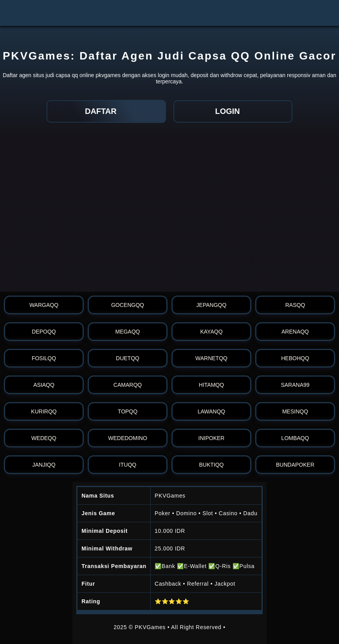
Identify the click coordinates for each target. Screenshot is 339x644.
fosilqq (44, 358)
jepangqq (212, 305)
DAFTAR (106, 111)
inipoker (212, 438)
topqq (128, 411)
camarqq (128, 385)
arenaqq (295, 332)
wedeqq (44, 438)
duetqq (128, 358)
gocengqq (128, 305)
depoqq (44, 332)
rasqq (295, 305)
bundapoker (295, 465)
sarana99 (295, 385)
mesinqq (295, 411)
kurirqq (44, 411)
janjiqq (44, 465)
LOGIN (233, 111)
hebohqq (295, 358)
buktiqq (211, 465)
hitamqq (211, 385)
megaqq (127, 332)
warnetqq (211, 358)
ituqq (128, 465)
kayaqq (211, 332)
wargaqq (44, 305)
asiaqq (44, 385)
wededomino (128, 438)
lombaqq (295, 438)
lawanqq (212, 411)
